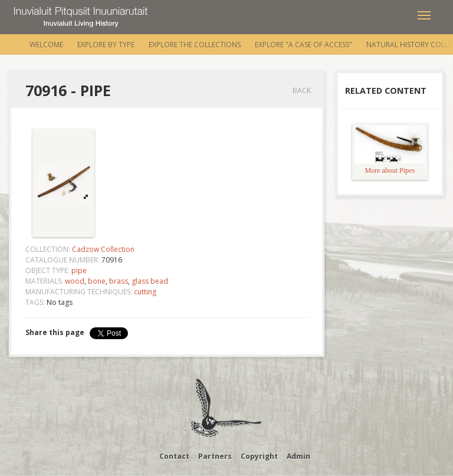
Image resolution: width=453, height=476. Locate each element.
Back (302, 91)
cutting (145, 292)
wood (75, 281)
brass (119, 281)
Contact (174, 456)
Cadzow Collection (103, 249)
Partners (215, 456)
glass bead (150, 281)
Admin (298, 456)
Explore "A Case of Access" (303, 45)
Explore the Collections (195, 45)
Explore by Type (106, 45)
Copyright (259, 456)
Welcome (46, 45)
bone (97, 281)
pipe (79, 270)
